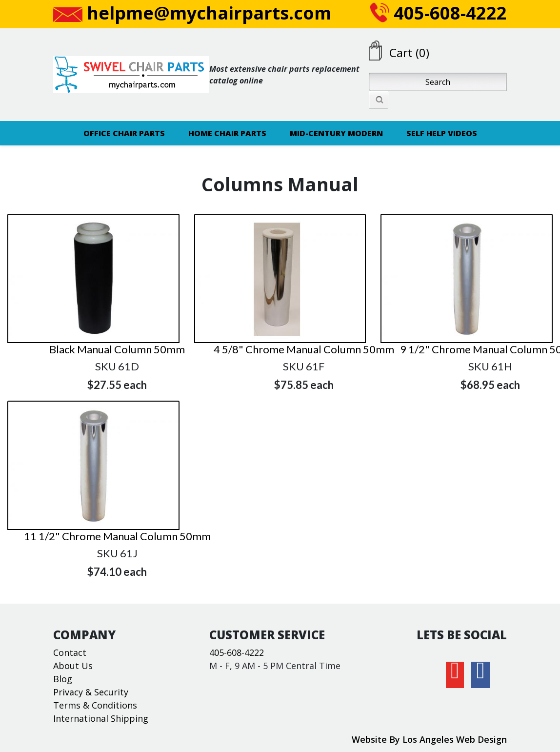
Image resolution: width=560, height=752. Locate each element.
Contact (70, 652)
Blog (63, 679)
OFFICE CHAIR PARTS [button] (124, 133)
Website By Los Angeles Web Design (429, 739)
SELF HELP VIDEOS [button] (442, 133)
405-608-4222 (438, 13)
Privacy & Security (91, 692)
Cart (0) (409, 52)
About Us (73, 666)
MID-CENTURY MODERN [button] (336, 133)
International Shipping (101, 718)
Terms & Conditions (95, 705)
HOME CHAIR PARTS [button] (227, 133)
